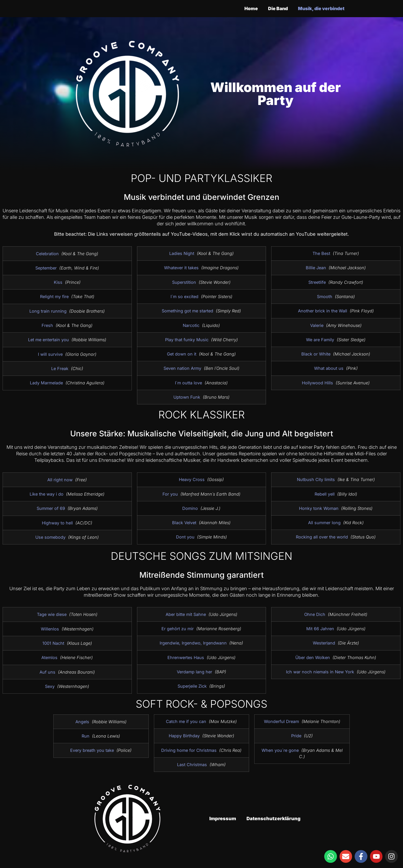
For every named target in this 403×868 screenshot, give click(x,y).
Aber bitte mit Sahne (186, 614)
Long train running (48, 311)
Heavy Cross (192, 478)
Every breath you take (92, 750)
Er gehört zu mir (178, 629)
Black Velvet (184, 521)
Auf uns (47, 672)
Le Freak (60, 369)
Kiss (58, 282)
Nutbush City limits (316, 477)
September (46, 268)
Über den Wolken (313, 657)
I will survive (50, 354)
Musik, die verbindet (320, 8)
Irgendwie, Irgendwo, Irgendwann (193, 643)
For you (170, 493)
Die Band (275, 8)
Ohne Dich (315, 614)
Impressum (223, 818)
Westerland (324, 643)
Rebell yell (325, 491)
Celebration (47, 254)
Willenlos (50, 629)
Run (86, 736)
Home (247, 8)
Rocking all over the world (322, 534)
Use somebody (50, 537)
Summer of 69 (51, 508)
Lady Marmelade (46, 383)
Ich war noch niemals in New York (320, 672)
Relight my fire (54, 297)
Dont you (185, 536)
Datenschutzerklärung (274, 818)
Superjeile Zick (192, 686)
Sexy (50, 686)
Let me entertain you (48, 340)
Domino (190, 507)
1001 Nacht (53, 643)
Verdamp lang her (194, 672)
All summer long (324, 520)
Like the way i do (47, 494)
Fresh (47, 325)
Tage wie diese (52, 614)
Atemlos (49, 657)
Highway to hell (57, 523)
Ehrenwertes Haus (186, 657)
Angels (82, 722)
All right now (60, 480)
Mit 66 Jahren (320, 629)
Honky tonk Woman (319, 506)
